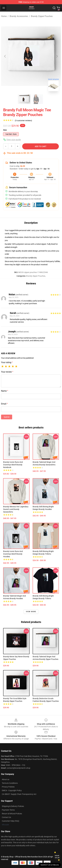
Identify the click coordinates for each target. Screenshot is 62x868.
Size (5, 130)
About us (6, 779)
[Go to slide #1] (24, 99)
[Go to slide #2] (38, 99)
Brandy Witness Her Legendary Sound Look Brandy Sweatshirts (16, 509)
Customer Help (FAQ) (11, 821)
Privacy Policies (8, 787)
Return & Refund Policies (12, 814)
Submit (7, 417)
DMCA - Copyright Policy (12, 790)
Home (4, 16)
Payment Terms (8, 810)
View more (31, 612)
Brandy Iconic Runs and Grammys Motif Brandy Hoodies (13, 554)
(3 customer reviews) (23, 121)
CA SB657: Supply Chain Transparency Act (19, 794)
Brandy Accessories (19, 16)
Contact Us (6, 817)
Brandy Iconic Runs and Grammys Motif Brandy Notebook (13, 465)
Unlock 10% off (57, 857)
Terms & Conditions (10, 783)
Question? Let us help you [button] (50, 865)
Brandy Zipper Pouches (42, 16)
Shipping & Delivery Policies (13, 806)
